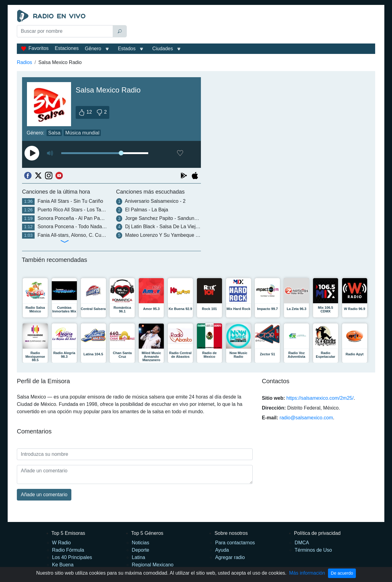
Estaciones (67, 48)
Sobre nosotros (231, 533)
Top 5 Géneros (147, 533)
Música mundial (82, 133)
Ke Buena (63, 565)
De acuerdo (342, 573)
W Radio (61, 543)
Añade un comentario (44, 495)
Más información (307, 573)
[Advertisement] (252, 25)
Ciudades (163, 49)
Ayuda (222, 550)
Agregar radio (230, 557)
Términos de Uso (313, 550)
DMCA (302, 543)
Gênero (93, 49)
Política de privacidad (317, 533)
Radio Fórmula (68, 550)
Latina (138, 557)
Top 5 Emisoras (68, 533)
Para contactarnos (235, 543)
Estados (127, 49)
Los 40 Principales (72, 557)
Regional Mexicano (153, 565)
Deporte (140, 550)
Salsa (54, 133)
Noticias (140, 543)
